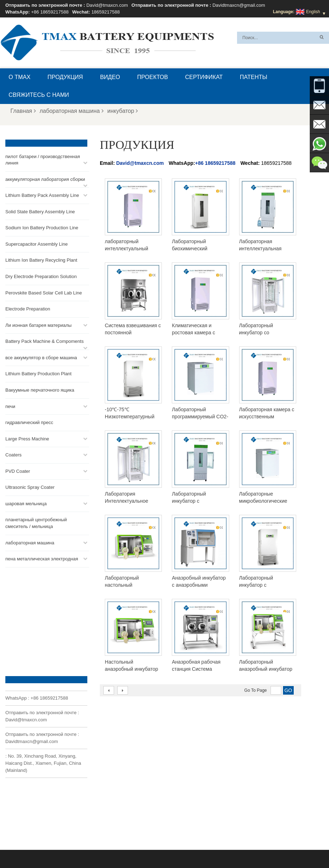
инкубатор (123, 111)
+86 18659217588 (50, 12)
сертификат (204, 77)
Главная (23, 111)
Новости (235, 846)
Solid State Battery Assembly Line (40, 211)
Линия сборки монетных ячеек (193, 774)
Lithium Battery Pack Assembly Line (42, 195)
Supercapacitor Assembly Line (37, 244)
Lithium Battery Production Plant (38, 374)
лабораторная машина (72, 111)
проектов (153, 77)
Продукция (65, 77)
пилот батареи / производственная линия (43, 160)
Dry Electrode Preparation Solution (41, 276)
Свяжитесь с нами (39, 95)
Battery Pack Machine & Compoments (45, 341)
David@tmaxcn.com (107, 5)
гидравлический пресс (29, 422)
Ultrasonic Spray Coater (30, 487)
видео (110, 77)
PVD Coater (18, 471)
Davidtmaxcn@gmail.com (239, 5)
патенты (254, 77)
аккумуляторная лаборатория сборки (45, 179)
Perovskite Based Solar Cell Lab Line (44, 292)
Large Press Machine (27, 438)
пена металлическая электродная (42, 559)
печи (10, 406)
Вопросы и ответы (74, 846)
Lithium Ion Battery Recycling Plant (41, 260)
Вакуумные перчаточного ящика (40, 390)
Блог (156, 846)
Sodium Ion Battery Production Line (42, 228)
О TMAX (19, 77)
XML (291, 846)
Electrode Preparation (28, 309)
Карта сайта (265, 846)
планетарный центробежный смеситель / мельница (36, 523)
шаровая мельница (26, 504)
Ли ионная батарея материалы (38, 325)
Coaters (14, 455)
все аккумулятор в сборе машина (41, 357)
